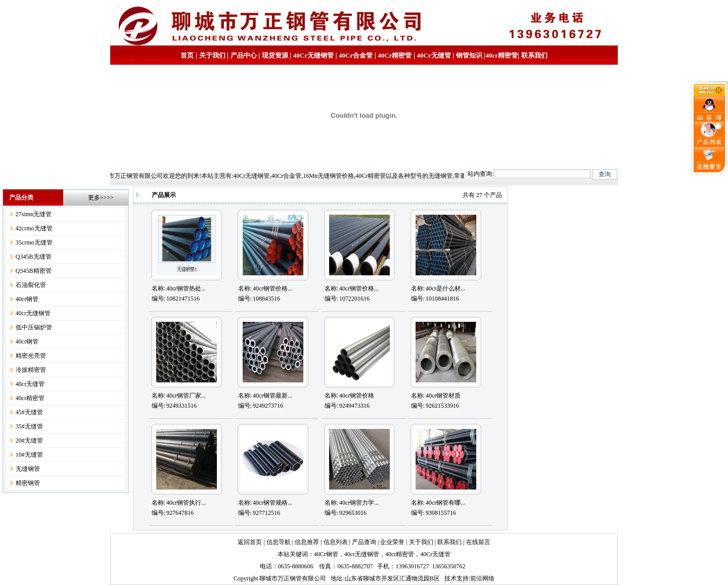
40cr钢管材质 (443, 396)
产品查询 (364, 542)
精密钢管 (28, 483)
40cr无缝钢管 (33, 313)
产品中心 (244, 55)
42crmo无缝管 (34, 228)
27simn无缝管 (34, 214)
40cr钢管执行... (186, 503)
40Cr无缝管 (435, 554)
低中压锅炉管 (34, 327)
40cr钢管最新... (272, 396)
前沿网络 (482, 578)
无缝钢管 (28, 469)
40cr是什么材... (445, 288)
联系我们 (534, 55)
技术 (450, 578)
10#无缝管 (29, 455)
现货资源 (275, 55)
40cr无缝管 (30, 384)
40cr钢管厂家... (186, 396)
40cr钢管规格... (272, 503)
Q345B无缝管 (34, 257)
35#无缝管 (29, 426)
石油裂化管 (31, 285)
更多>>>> (101, 198)
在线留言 (478, 542)
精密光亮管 (31, 356)
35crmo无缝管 (34, 242)
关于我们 (212, 55)
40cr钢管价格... (272, 288)
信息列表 (336, 542)
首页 (187, 55)
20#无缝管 (29, 441)
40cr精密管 (502, 55)
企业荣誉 (392, 542)
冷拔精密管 (31, 370)
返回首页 (250, 542)
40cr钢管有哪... (445, 503)
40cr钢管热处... (186, 288)
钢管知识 (469, 55)
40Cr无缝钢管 (313, 55)
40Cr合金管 (356, 55)
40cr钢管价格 (357, 396)
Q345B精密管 (34, 271)
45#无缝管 (29, 412)
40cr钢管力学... (359, 503)
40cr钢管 (27, 299)
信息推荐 (307, 542)
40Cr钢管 (326, 554)
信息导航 (279, 542)
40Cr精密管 (395, 55)
